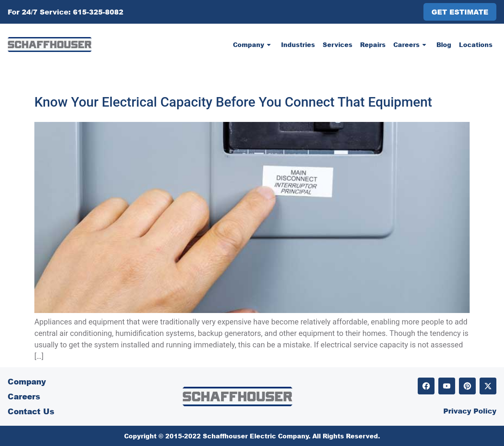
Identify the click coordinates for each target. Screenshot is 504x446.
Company (253, 45)
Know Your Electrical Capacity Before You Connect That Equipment (233, 102)
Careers (411, 45)
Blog (444, 45)
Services (338, 45)
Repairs (373, 45)
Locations (476, 45)
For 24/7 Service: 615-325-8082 (65, 12)
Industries (298, 45)
